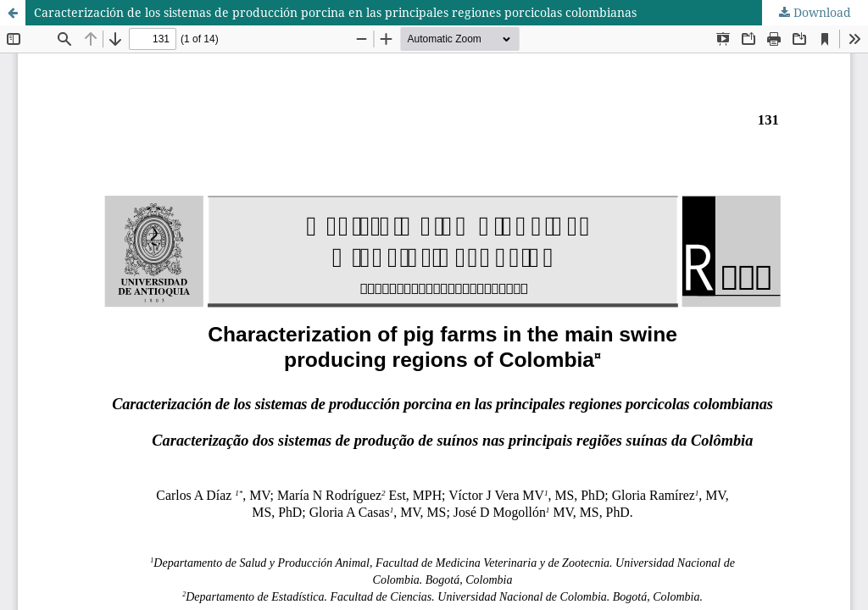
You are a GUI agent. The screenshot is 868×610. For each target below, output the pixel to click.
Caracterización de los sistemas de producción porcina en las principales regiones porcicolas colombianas (335, 12)
